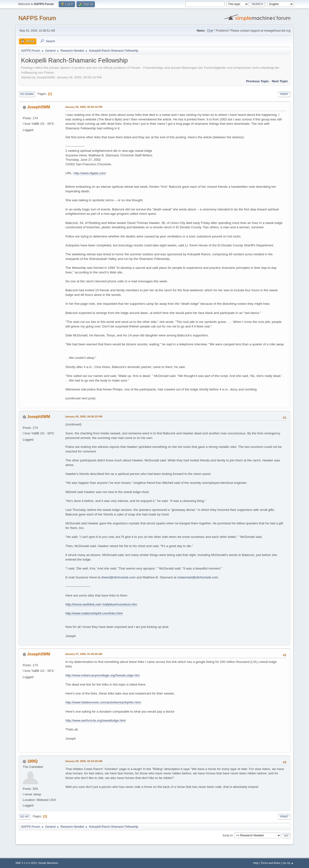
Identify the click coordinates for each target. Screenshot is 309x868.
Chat (210, 31)
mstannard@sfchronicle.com (198, 577)
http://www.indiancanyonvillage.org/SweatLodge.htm (103, 675)
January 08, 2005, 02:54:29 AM (84, 761)
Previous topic (257, 81)
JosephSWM (39, 107)
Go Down (27, 94)
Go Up (24, 817)
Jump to (228, 835)
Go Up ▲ (288, 863)
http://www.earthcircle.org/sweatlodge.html (96, 720)
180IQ (32, 761)
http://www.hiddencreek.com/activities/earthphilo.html (103, 702)
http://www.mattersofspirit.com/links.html (94, 613)
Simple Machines (48, 863)
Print (284, 94)
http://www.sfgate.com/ (90, 173)
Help (256, 863)
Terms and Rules (271, 863)
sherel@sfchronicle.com (118, 577)
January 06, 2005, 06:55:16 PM (84, 107)
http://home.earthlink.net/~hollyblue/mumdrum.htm (101, 604)
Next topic (280, 81)
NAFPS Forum (37, 18)
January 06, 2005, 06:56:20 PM (84, 417)
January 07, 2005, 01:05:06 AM (84, 654)
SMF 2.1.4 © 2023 (26, 863)
